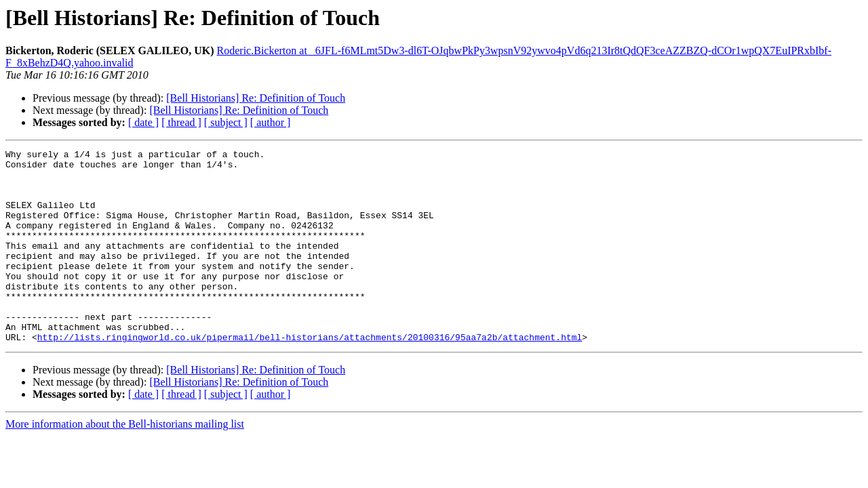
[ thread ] (181, 122)
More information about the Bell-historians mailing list (125, 463)
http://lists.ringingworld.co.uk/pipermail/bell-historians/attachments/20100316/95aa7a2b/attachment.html (310, 375)
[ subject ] (226, 122)
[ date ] (143, 122)
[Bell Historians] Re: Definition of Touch (256, 98)
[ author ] (271, 122)
